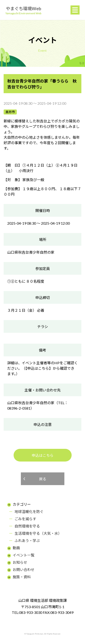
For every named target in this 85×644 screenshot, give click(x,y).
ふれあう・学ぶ (27, 541)
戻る (43, 479)
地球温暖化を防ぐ (29, 512)
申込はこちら (43, 455)
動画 (16, 548)
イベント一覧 (24, 555)
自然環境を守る (27, 526)
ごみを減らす (25, 519)
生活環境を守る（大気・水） (38, 533)
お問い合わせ (24, 570)
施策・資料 (22, 577)
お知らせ (20, 562)
